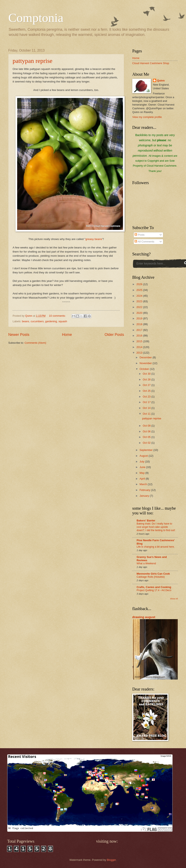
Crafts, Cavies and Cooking (154, 587)
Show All (174, 599)
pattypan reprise (32, 61)
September (146, 450)
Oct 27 (147, 385)
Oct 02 (147, 443)
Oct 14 (147, 408)
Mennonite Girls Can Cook (153, 574)
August (144, 456)
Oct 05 (147, 437)
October (145, 369)
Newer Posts (19, 335)
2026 (140, 284)
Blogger (111, 860)
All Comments (144, 242)
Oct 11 (147, 414)
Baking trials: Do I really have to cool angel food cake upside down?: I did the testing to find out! (156, 527)
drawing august (144, 617)
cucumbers (37, 321)
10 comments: (58, 316)
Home (67, 335)
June (143, 467)
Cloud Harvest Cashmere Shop (151, 63)
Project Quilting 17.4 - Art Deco (154, 590)
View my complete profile (147, 117)
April (142, 479)
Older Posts (114, 335)
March (144, 484)
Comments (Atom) (35, 343)
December (146, 357)
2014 (140, 347)
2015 (140, 341)
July (142, 462)
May (142, 473)
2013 (140, 353)
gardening (51, 321)
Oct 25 (147, 391)
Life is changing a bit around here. (156, 547)
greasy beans (94, 239)
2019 (140, 318)
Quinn (161, 81)
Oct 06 (147, 431)
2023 (140, 301)
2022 (140, 307)
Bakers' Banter (146, 520)
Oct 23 (147, 397)
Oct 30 (147, 374)
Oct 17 (147, 402)
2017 (140, 330)
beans (26, 321)
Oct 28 (147, 379)
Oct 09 (147, 426)
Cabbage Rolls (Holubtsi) (151, 577)
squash (63, 321)
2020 (140, 313)
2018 (140, 324)
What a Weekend (146, 563)
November (146, 363)
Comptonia (36, 18)
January (145, 496)
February (145, 490)
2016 (140, 336)
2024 (140, 296)
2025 (140, 290)
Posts (139, 235)
